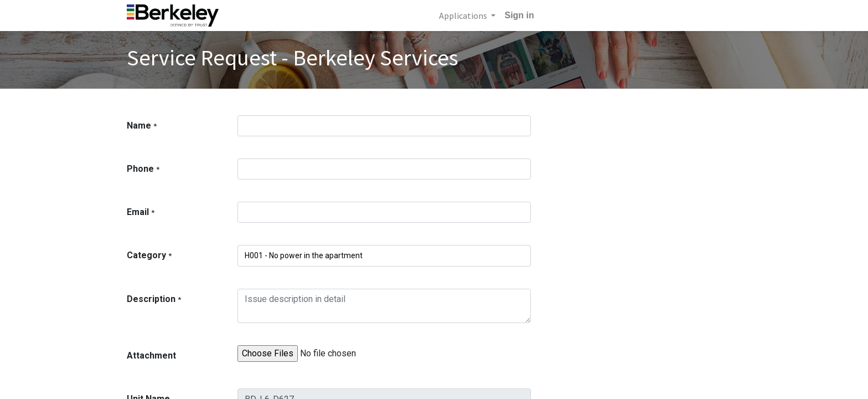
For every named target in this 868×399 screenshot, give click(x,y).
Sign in (519, 15)
